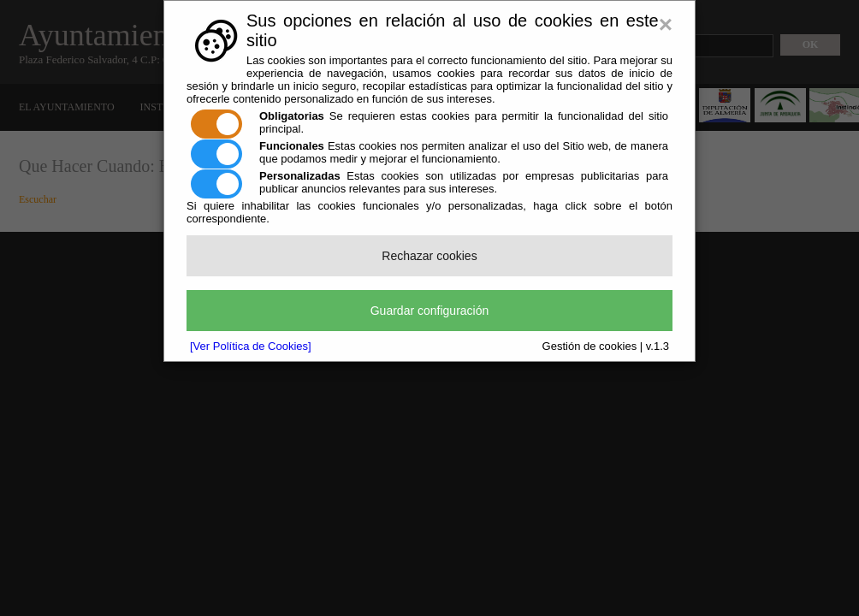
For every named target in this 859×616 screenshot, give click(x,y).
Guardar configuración (430, 311)
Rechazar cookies (429, 256)
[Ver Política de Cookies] (251, 346)
